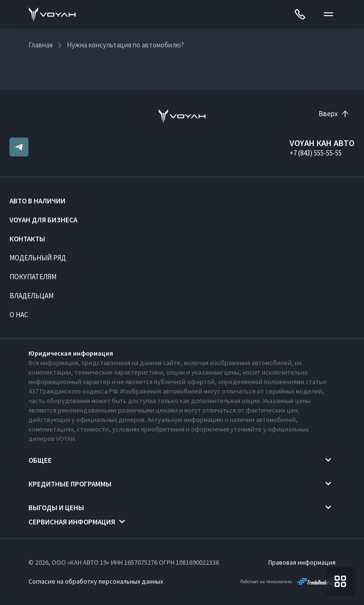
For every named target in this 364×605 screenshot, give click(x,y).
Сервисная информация (72, 522)
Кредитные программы (70, 484)
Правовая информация (302, 562)
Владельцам (32, 296)
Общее (40, 460)
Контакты (27, 239)
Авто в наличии (37, 201)
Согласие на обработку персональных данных (96, 581)
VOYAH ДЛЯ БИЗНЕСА (43, 220)
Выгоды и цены (56, 508)
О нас (19, 315)
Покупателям (33, 277)
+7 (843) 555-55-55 (316, 153)
